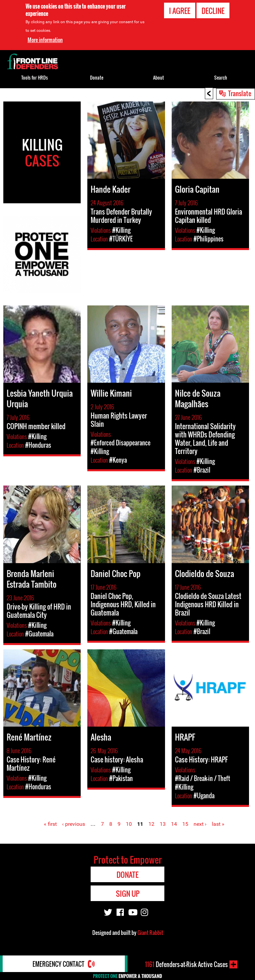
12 (151, 824)
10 (129, 824)
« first (50, 824)
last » (218, 824)
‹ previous (74, 824)
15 (185, 824)
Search (221, 77)
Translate (240, 93)
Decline (213, 9)
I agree (180, 9)
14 (174, 824)
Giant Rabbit (150, 933)
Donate (97, 77)
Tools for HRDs (35, 77)
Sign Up (128, 893)
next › (200, 824)
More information (45, 38)
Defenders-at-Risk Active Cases (186, 964)
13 (163, 824)
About (159, 77)
